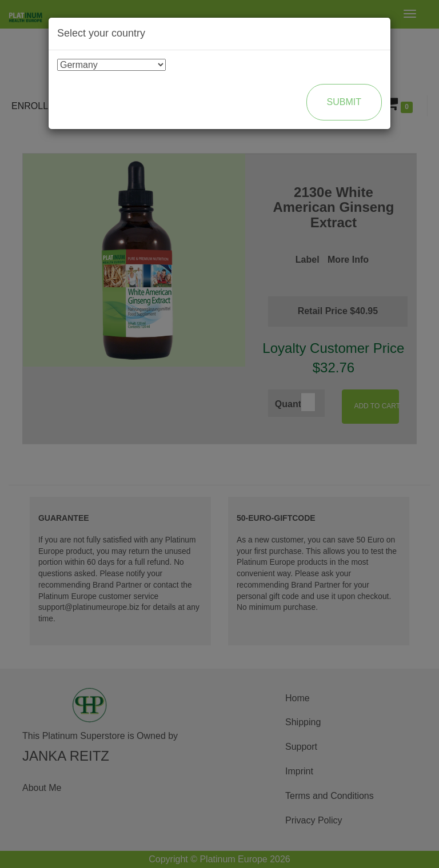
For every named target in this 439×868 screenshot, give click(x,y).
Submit (344, 102)
